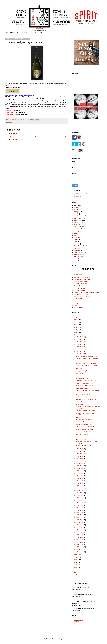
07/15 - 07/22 (80, 486)
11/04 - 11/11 (80, 354)
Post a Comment (13, 133)
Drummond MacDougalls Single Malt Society (86, 292)
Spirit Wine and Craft (80, 246)
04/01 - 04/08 (80, 522)
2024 (76, 317)
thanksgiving (77, 250)
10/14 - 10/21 (80, 454)
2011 (76, 570)
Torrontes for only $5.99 (82, 383)
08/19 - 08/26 (80, 473)
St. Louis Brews (78, 286)
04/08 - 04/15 (80, 520)
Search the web (78, 307)
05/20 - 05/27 (80, 505)
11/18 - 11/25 (80, 349)
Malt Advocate (78, 301)
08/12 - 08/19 (80, 476)
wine (35, 33)
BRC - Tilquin (79, 368)
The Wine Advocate (79, 288)
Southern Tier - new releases (84, 437)
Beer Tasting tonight (81, 397)
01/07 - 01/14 (80, 552)
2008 (76, 577)
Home (37, 137)
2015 (76, 560)
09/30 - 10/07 (80, 459)
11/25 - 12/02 (80, 347)
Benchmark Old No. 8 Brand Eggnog (86, 361)
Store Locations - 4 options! (79, 621)
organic (76, 248)
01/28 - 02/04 (80, 545)
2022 (76, 322)
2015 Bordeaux (80, 376)
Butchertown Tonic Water (83, 422)
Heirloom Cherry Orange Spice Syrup (86, 364)
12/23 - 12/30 (80, 337)
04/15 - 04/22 (80, 518)
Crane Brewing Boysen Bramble (84, 425)
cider (75, 242)
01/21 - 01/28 (80, 547)
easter (76, 261)
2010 (76, 572)
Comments (77, 197)
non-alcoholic (78, 220)
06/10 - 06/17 (80, 498)
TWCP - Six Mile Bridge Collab (84, 386)
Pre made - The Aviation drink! (84, 420)
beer (7, 33)
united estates (78, 255)
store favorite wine (79, 216)
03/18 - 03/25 (80, 527)
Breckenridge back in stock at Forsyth (86, 356)
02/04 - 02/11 (80, 542)
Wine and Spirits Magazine (81, 297)
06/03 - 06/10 (80, 500)
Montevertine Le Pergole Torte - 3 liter (86, 381)
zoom (75, 240)
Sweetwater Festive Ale (82, 434)
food (17, 33)
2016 (76, 557)
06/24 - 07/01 (80, 493)
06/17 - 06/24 (80, 495)
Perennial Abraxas (81, 402)
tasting (76, 212)
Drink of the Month (79, 252)
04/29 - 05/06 (80, 513)
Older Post (64, 137)
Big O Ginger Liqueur (81, 404)
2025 (76, 315)
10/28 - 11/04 (80, 449)
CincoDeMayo (78, 237)
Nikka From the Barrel (82, 388)
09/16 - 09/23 (80, 463)
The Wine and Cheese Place (82, 279)
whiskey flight (78, 227)
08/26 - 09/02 (80, 471)
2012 (76, 567)
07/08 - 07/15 (80, 488)
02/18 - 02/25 (80, 537)
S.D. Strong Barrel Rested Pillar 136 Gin (87, 366)
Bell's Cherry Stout (81, 417)
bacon (76, 233)
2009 (76, 575)
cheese (76, 231)
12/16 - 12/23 (80, 339)
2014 (76, 562)
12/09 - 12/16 (80, 342)
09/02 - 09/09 (80, 468)
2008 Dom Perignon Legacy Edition (85, 411)
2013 (76, 565)
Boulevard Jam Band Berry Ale (84, 429)
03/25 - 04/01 (80, 525)
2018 (76, 332)
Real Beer (77, 303)
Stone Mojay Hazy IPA (82, 439)
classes (76, 244)
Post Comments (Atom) (20, 140)
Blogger (61, 639)
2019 (76, 330)
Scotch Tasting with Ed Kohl (83, 395)
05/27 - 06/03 (80, 503)
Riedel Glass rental (81, 373)
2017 (76, 555)
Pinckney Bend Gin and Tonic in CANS (86, 399)
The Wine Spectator (80, 290)
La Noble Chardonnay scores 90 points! (87, 359)
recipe (76, 225)
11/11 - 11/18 (80, 352)
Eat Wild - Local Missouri (81, 284)
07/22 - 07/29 (80, 483)
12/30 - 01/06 (80, 334)
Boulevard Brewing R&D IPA (83, 446)
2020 (76, 327)
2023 (76, 320)
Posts (76, 194)
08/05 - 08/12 (80, 478)
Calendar (77, 624)
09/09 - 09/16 (80, 466)
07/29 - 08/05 (80, 481)
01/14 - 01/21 (80, 549)
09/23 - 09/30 (80, 461)
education (77, 229)
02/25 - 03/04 (80, 535)
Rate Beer (77, 305)
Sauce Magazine (79, 299)
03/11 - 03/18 (80, 530)
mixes (76, 235)
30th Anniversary (79, 257)
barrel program (78, 218)
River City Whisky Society (81, 282)
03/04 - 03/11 (80, 532)
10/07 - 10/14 (80, 456)
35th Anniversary (79, 223)
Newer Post (9, 137)
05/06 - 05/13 (80, 510)
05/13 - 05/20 (80, 508)
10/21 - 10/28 (80, 451)
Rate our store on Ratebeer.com (83, 277)
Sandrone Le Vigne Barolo (83, 378)
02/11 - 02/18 (80, 540)
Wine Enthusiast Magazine (81, 295)
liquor (25, 33)
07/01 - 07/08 (80, 490)
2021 (76, 325)
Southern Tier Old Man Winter (84, 432)
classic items (78, 259)
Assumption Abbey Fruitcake (84, 371)
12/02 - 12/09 (80, 344)
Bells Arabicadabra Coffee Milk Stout (86, 427)
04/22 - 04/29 (80, 515)
